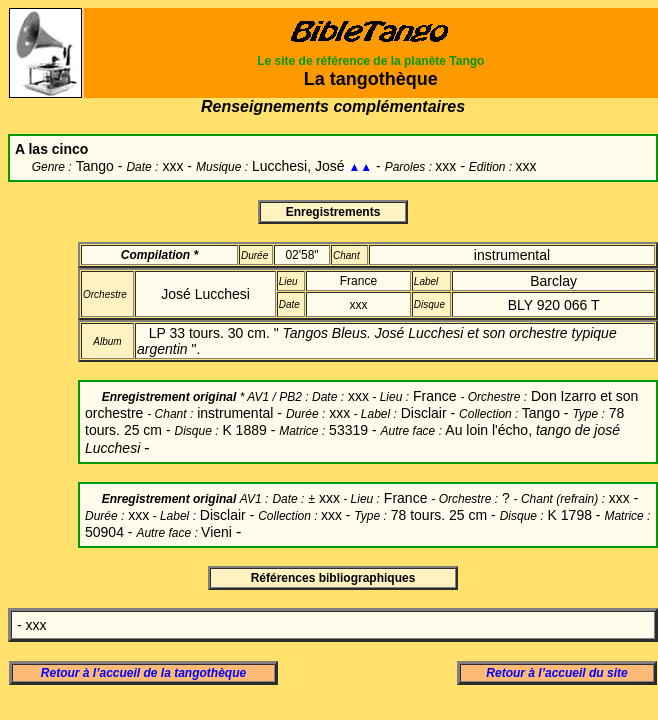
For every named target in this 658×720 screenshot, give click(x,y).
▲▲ (360, 167)
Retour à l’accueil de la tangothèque (143, 673)
